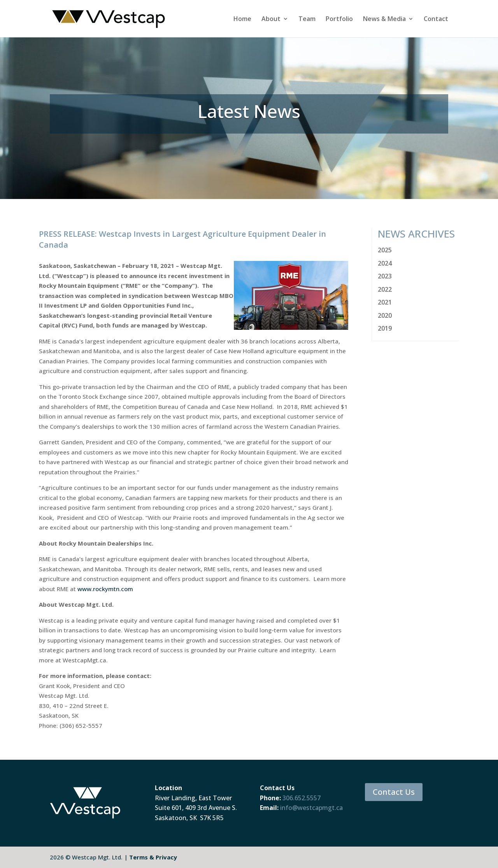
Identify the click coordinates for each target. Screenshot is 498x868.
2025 (385, 250)
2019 (385, 328)
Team (307, 19)
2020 (385, 315)
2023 (385, 276)
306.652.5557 (302, 798)
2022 (385, 289)
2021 (385, 302)
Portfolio (339, 19)
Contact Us (394, 792)
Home (242, 19)
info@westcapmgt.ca (311, 808)
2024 (385, 263)
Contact (436, 19)
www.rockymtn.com (105, 589)
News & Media (384, 19)
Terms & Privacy (153, 857)
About (271, 19)
